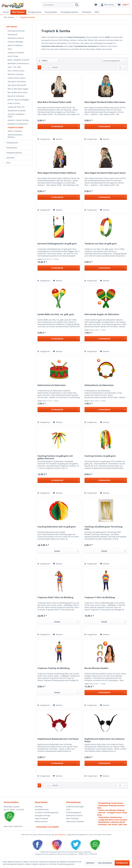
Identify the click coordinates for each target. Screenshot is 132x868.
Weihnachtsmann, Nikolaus (15, 136)
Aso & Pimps (13, 56)
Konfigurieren (122, 863)
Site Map (39, 807)
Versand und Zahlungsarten (47, 812)
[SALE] (97, 12)
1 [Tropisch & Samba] (39, 67)
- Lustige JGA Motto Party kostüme (112, 820)
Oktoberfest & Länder (17, 111)
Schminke (10, 158)
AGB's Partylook (41, 818)
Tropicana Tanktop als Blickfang (54, 668)
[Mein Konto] (107, 5)
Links (68, 809)
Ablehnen (90, 863)
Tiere (10, 49)
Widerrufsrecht (41, 821)
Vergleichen (44, 139)
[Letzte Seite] (48, 67)
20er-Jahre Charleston (17, 82)
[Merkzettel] (96, 5)
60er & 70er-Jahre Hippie (18, 89)
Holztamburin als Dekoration (99, 385)
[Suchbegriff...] (61, 5)
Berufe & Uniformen (16, 96)
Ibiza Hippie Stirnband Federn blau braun (105, 102)
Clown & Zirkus (14, 103)
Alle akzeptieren (105, 863)
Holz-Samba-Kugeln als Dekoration (102, 314)
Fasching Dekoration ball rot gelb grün (57, 527)
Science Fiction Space (17, 78)
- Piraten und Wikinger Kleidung (111, 810)
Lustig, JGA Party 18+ (16, 107)
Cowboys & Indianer (16, 53)
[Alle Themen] (18, 12)
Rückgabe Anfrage (43, 815)
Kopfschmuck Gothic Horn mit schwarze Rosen (105, 740)
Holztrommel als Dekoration (52, 385)
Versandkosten (60, 835)
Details (66, 551)
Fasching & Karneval (16, 31)
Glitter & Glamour (15, 131)
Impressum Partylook (75, 821)
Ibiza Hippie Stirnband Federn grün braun (105, 173)
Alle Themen (12, 27)
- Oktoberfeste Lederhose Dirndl (111, 822)
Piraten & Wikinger (16, 42)
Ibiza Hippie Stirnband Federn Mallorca (57, 173)
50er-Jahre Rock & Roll (17, 85)
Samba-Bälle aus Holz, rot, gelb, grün (56, 314)
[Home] (6, 12)
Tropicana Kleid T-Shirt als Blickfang (55, 597)
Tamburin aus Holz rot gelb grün (101, 244)
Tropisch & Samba (15, 127)
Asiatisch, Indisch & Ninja (18, 120)
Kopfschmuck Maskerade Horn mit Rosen (58, 739)
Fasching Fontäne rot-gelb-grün (100, 456)
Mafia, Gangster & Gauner (19, 60)
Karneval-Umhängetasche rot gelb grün (57, 244)
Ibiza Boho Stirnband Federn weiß (54, 102)
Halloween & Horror (16, 38)
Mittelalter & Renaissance (18, 63)
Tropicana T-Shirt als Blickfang (100, 597)
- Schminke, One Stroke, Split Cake (112, 824)
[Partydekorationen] (69, 12)
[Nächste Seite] (44, 67)
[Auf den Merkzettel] (58, 139)
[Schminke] (87, 12)
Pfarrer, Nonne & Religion (18, 100)
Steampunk (12, 34)
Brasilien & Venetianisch (18, 124)
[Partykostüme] (35, 12)
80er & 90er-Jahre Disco (17, 92)
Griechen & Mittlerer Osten (16, 115)
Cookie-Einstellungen (75, 807)
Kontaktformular (42, 809)
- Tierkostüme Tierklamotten (110, 817)
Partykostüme (12, 143)
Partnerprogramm (74, 812)
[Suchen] (77, 5)
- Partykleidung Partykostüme (110, 803)
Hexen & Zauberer (15, 45)
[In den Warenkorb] (59, 126)
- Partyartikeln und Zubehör (47, 827)
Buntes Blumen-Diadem (96, 668)
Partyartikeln (12, 148)
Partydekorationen (14, 153)
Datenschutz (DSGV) (74, 815)
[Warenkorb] (123, 5)
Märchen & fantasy (16, 74)
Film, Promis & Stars (16, 71)
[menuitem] (61, 5)
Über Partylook (72, 818)
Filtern (43, 61)
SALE (8, 163)
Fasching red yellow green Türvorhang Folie (103, 528)
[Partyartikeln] (51, 12)
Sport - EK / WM (14, 67)
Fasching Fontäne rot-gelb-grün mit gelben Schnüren (55, 457)
